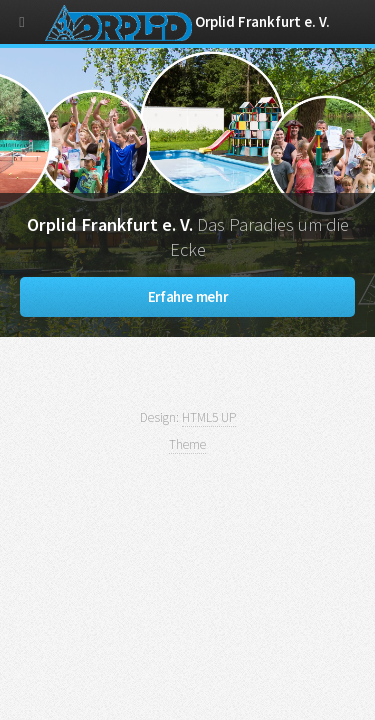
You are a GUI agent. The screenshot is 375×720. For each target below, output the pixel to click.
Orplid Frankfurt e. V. (188, 22)
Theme (187, 444)
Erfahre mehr (188, 297)
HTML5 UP (209, 417)
